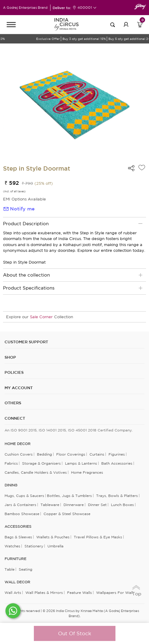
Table (10, 569)
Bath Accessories (117, 463)
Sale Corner (41, 317)
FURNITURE (15, 559)
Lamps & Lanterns (81, 463)
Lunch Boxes (122, 505)
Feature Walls (79, 593)
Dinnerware (74, 505)
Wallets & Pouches (53, 537)
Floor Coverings (71, 454)
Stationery (34, 546)
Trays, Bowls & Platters (117, 496)
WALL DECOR (17, 582)
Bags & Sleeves (18, 537)
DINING (11, 485)
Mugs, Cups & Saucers (24, 496)
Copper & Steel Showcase (67, 514)
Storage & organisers (41, 463)
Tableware (50, 505)
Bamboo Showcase (22, 514)
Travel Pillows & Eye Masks (98, 537)
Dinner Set (97, 505)
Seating (26, 569)
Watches (12, 546)
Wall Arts (13, 593)
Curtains (97, 454)
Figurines (117, 454)
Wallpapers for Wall (115, 593)
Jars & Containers (20, 505)
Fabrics (11, 463)
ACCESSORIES (18, 527)
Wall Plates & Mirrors (44, 593)
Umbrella (55, 546)
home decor (18, 444)
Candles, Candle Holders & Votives (36, 472)
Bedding (44, 454)
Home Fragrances (87, 472)
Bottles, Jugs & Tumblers (69, 496)
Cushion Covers (19, 454)
